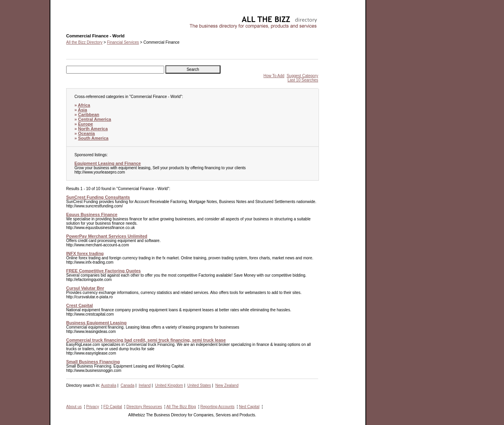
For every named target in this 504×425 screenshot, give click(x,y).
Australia (108, 385)
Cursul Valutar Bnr (85, 288)
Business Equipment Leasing (96, 323)
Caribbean (89, 115)
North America (93, 129)
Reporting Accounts (218, 407)
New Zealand (227, 385)
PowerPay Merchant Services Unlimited (107, 236)
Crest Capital (80, 305)
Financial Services (123, 42)
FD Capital (113, 407)
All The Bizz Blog (181, 407)
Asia (82, 110)
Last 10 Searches (303, 80)
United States (199, 385)
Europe (85, 124)
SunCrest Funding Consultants (98, 197)
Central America (94, 119)
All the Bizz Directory (84, 42)
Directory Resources (144, 407)
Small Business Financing (93, 362)
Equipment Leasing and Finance (108, 163)
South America (93, 138)
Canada (127, 385)
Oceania (86, 133)
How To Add (274, 76)
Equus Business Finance (92, 214)
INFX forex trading (85, 253)
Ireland (145, 385)
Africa (84, 105)
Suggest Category (302, 76)
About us (74, 407)
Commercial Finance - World (91, 18)
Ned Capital (249, 407)
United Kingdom (169, 385)
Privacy (93, 407)
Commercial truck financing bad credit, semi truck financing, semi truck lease (146, 340)
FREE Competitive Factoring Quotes (103, 271)
